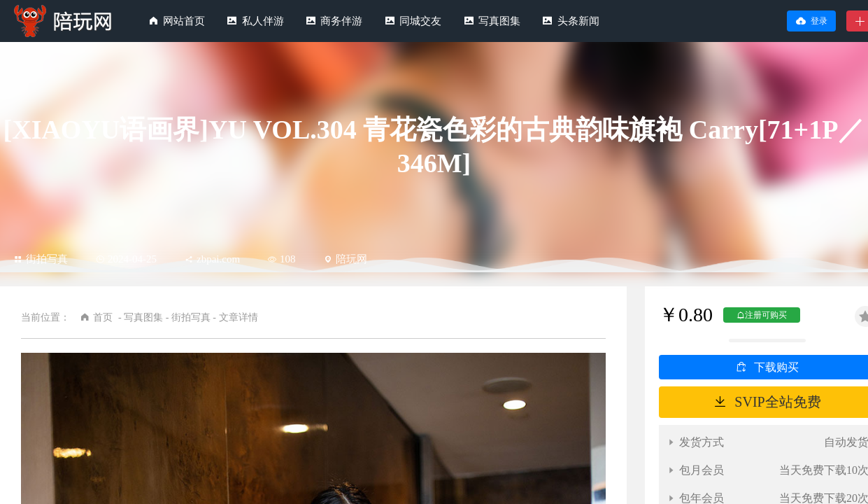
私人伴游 (263, 21)
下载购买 (776, 367)
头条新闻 (578, 21)
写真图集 (499, 21)
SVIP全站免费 (777, 402)
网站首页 (184, 21)
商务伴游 (341, 21)
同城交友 (420, 21)
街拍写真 (41, 259)
